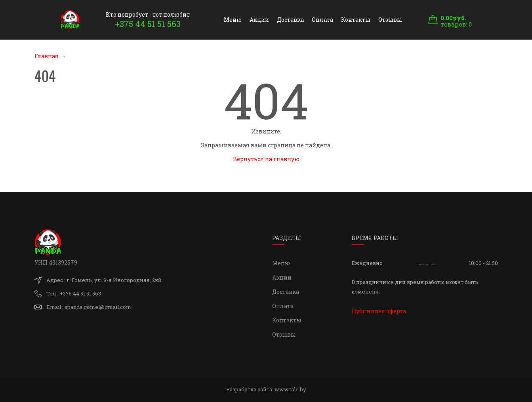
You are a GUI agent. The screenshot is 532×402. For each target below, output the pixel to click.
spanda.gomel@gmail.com (98, 307)
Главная (47, 56)
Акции (259, 20)
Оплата (322, 20)
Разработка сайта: (266, 389)
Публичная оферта (379, 311)
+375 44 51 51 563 (148, 24)
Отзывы (390, 20)
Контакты (356, 20)
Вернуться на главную (266, 159)
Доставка (290, 20)
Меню (233, 20)
